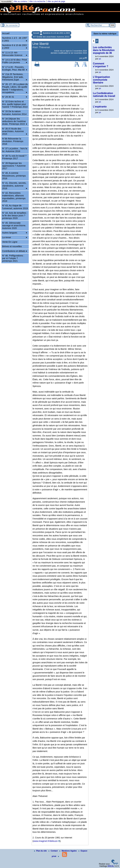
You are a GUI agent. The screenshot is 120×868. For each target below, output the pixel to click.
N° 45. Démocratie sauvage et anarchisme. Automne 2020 (14, 226)
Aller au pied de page (56, 1)
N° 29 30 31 (15, 97)
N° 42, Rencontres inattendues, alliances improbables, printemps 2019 (14, 197)
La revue (15, 237)
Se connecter (12, 25)
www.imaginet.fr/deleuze (45, 841)
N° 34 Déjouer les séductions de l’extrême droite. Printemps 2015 (15, 121)
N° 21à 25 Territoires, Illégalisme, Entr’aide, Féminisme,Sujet (15, 77)
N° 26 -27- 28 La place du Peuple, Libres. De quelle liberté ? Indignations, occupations (15, 88)
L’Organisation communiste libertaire (101, 80)
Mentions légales (68, 851)
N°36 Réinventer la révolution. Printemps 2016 (13, 141)
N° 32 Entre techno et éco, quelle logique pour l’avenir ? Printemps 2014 (15, 105)
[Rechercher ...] (97, 25)
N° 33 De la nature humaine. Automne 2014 (15, 113)
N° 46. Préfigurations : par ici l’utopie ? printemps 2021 (13, 258)
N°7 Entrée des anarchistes (51, 37)
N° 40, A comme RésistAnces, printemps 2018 (14, 176)
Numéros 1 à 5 (15, 39)
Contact (53, 851)
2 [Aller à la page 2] (97, 41)
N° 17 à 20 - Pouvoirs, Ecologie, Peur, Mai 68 (15, 68)
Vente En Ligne (10, 242)
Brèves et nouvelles (12, 246)
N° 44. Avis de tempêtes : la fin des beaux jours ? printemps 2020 (15, 216)
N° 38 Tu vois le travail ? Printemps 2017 (14, 157)
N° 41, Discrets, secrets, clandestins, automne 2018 (15, 186)
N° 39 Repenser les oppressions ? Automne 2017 (14, 166)
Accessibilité (6, 2)
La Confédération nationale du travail (104, 95)
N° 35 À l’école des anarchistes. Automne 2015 (15, 131)
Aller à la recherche (37, 1)
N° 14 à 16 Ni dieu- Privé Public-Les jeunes (15, 61)
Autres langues (15, 233)
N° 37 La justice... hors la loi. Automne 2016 (15, 150)
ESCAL (111, 866)
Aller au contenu (20, 1)
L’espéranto (100, 107)
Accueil (36, 33)
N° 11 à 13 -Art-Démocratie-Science (15, 54)
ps (84, 58)
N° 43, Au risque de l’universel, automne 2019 (15, 207)
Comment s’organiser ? (101, 65)
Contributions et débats (15, 251)
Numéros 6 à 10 (56, 33)
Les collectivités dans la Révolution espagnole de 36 (104, 50)
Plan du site (41, 851)
